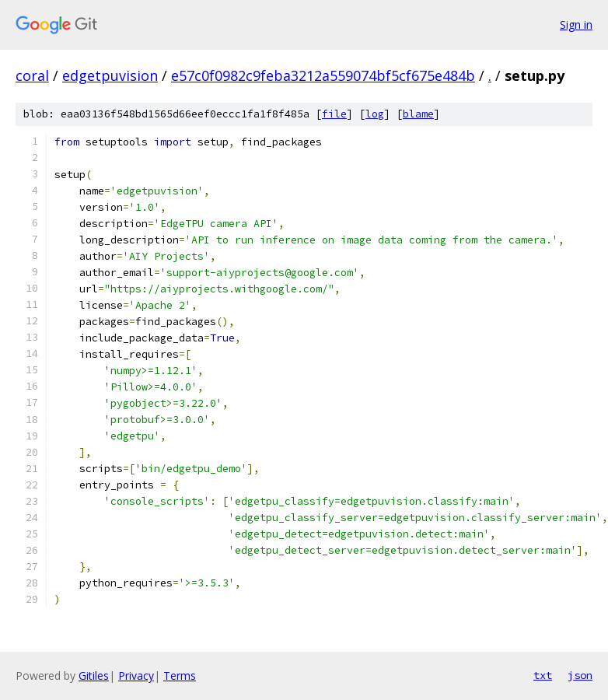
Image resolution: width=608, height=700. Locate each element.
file (334, 114)
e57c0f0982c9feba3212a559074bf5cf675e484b (323, 75)
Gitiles (94, 675)
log (375, 114)
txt (543, 675)
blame (418, 114)
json (580, 675)
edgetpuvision (110, 75)
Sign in (576, 24)
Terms (180, 675)
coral (32, 75)
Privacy (136, 675)
